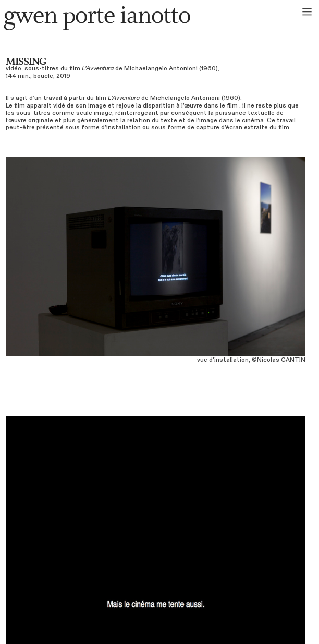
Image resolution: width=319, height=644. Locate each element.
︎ (307, 12)
